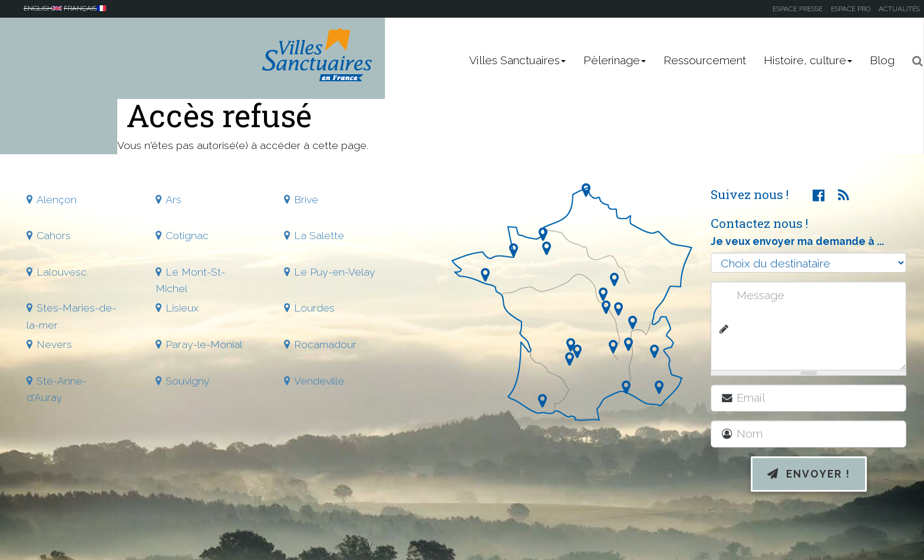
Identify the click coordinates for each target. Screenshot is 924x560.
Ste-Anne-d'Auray (57, 389)
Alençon (57, 199)
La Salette (319, 235)
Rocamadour (325, 344)
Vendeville (319, 381)
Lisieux (182, 308)
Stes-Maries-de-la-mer (71, 316)
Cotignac (187, 235)
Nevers (54, 344)
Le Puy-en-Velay (335, 272)
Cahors (54, 235)
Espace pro (851, 9)
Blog (882, 60)
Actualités (899, 9)
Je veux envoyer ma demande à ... (797, 241)
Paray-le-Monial (204, 344)
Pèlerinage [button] (615, 60)
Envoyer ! (809, 474)
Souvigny (188, 381)
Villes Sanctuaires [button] (517, 60)
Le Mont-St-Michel (190, 280)
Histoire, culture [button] (808, 60)
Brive (306, 199)
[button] (914, 61)
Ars (174, 199)
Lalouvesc (62, 272)
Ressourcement (705, 60)
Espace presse (798, 9)
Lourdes (314, 308)
